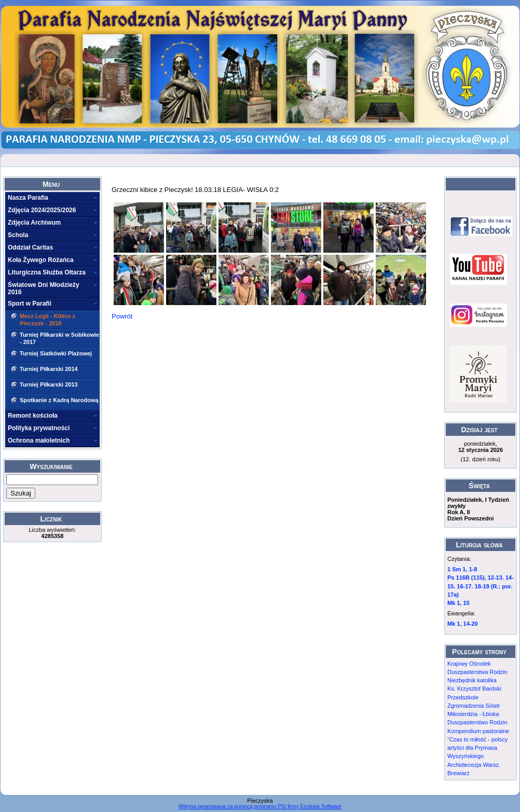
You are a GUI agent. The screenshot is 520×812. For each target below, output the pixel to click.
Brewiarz (459, 773)
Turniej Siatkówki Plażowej (56, 353)
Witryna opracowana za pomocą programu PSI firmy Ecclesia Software (260, 807)
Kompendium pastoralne (478, 731)
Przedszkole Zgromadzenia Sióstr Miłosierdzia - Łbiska (474, 706)
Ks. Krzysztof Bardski (474, 689)
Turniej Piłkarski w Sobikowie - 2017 (59, 338)
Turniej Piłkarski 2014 (49, 369)
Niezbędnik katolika (472, 680)
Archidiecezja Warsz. (474, 765)
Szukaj (21, 493)
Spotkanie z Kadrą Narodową (59, 400)
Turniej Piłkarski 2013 (49, 384)
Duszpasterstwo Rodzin (477, 722)
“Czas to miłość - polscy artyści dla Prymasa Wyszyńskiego (477, 748)
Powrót (122, 316)
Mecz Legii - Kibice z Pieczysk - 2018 (47, 320)
